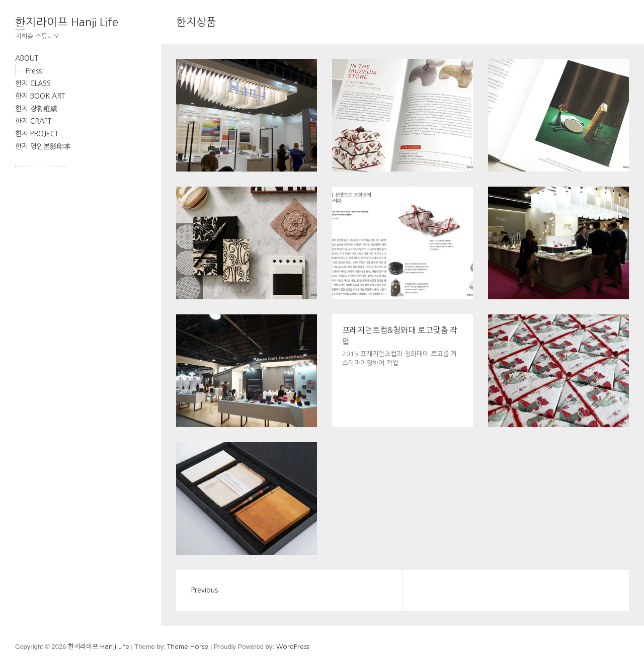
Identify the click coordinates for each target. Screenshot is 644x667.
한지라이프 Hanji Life (67, 22)
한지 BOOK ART (40, 96)
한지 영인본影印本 (43, 146)
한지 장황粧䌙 (36, 109)
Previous (205, 590)
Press (34, 71)
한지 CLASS (33, 84)
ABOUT (27, 58)
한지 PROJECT (37, 134)
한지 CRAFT (33, 121)
